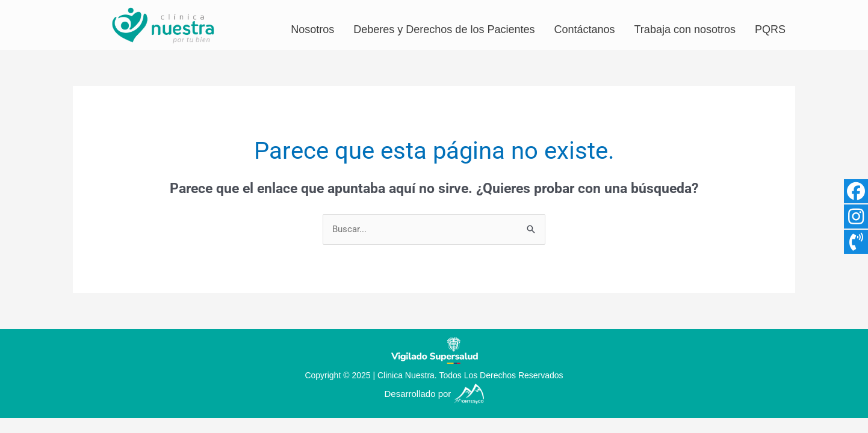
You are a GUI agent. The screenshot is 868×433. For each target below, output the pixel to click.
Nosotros (312, 29)
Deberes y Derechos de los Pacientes (444, 29)
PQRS (770, 29)
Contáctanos (584, 29)
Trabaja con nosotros (685, 29)
